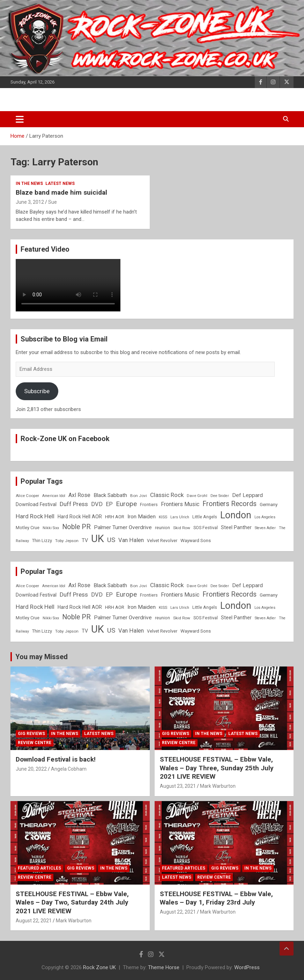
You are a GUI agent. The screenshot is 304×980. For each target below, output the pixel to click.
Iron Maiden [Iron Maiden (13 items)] (142, 517)
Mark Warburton (218, 786)
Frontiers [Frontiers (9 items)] (149, 505)
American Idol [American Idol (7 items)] (54, 496)
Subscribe (37, 391)
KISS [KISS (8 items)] (163, 517)
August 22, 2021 (34, 921)
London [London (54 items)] (236, 515)
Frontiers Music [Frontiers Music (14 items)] (180, 504)
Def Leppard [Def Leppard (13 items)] (247, 495)
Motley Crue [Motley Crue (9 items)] (28, 528)
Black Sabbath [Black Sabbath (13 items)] (110, 495)
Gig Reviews (31, 734)
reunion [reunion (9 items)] (162, 528)
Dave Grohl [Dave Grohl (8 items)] (197, 496)
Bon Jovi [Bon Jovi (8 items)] (139, 496)
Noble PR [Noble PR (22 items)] (76, 527)
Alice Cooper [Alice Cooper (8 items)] (27, 496)
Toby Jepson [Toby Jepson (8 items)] (67, 541)
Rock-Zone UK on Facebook (65, 439)
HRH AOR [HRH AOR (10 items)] (115, 517)
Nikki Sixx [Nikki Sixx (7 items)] (51, 528)
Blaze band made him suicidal (61, 192)
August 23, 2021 (178, 786)
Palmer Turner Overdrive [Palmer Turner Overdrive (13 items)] (123, 527)
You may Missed (42, 657)
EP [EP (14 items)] (109, 504)
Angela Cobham (69, 769)
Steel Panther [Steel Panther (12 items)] (236, 527)
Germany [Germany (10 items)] (269, 505)
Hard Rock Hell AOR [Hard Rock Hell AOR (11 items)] (80, 517)
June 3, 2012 (30, 202)
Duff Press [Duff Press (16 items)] (74, 504)
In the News (29, 183)
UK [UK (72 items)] (98, 539)
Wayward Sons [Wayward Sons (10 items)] (196, 541)
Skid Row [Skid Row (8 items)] (182, 528)
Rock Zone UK (99, 967)
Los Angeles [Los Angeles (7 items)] (265, 517)
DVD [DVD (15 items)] (97, 504)
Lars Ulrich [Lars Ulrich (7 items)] (180, 517)
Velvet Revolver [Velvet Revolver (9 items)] (162, 541)
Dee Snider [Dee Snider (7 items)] (220, 496)
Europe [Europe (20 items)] (126, 504)
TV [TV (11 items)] (85, 540)
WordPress (247, 967)
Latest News (60, 183)
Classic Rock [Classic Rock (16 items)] (167, 495)
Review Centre (35, 743)
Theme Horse (164, 967)
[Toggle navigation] (20, 119)
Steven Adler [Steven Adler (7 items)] (265, 528)
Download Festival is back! (56, 759)
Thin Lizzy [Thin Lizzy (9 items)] (42, 541)
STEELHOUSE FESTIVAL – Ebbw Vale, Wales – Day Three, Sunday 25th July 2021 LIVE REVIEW (217, 768)
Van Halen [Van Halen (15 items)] (131, 540)
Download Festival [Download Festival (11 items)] (36, 504)
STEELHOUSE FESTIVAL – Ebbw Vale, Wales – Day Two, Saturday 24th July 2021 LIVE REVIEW (72, 902)
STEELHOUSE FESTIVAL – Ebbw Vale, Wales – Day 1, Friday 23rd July (216, 898)
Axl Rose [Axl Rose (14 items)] (79, 495)
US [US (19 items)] (111, 540)
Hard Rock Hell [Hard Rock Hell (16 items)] (35, 516)
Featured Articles (39, 868)
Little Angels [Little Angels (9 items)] (205, 517)
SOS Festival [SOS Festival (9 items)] (206, 528)
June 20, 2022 (31, 769)
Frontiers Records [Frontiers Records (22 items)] (229, 504)
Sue (53, 202)
